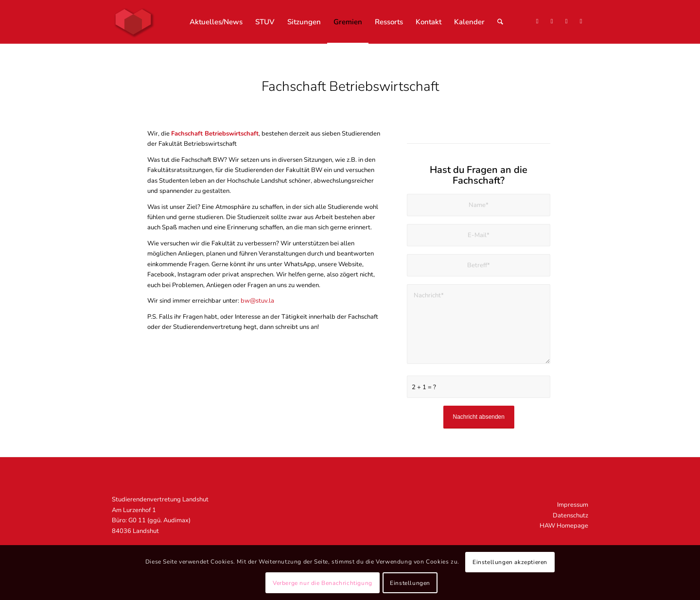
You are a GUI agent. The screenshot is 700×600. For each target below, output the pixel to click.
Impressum (573, 505)
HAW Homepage (564, 526)
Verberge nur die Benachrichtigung (323, 583)
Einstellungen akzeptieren (510, 562)
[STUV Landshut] (133, 22)
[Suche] (500, 22)
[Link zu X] (537, 21)
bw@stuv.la (257, 301)
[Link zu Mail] (581, 21)
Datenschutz (570, 515)
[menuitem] (216, 22)
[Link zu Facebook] (566, 21)
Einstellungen (410, 583)
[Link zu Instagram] (552, 21)
